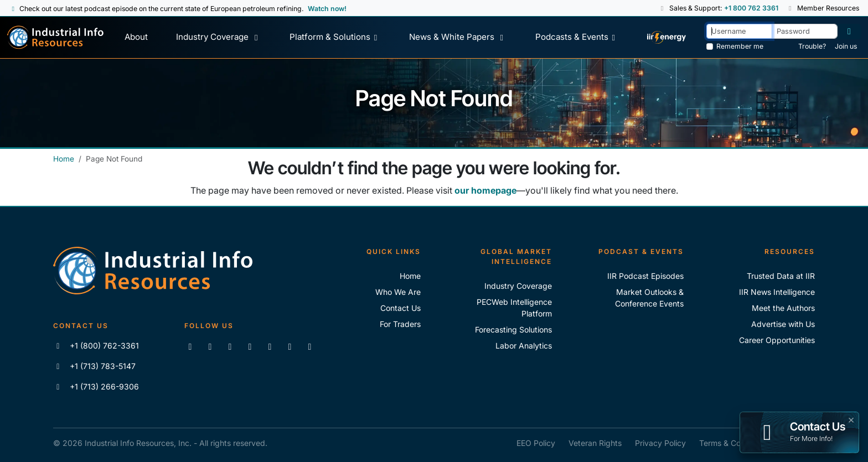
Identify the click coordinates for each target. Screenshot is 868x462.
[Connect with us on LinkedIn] (190, 346)
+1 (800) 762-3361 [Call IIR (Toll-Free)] (96, 346)
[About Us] (136, 37)
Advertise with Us (783, 324)
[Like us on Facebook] (210, 346)
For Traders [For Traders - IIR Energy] (400, 324)
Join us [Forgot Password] (846, 46)
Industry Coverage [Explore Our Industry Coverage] (518, 286)
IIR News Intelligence (777, 292)
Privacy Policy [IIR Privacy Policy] (660, 443)
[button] (663, 8)
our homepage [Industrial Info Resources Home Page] (485, 190)
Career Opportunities (777, 340)
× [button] (851, 419)
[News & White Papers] (458, 37)
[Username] (739, 31)
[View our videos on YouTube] (250, 346)
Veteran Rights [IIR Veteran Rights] (595, 443)
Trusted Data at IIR (781, 276)
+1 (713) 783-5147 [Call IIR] (94, 366)
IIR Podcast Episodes (645, 276)
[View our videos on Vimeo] (270, 346)
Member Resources (823, 8)
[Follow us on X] (230, 346)
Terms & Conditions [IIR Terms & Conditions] (734, 443)
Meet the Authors (783, 308)
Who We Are (398, 292)
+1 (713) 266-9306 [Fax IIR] (96, 386)
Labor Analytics (524, 346)
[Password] (805, 31)
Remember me (740, 46)
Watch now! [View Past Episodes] (327, 9)
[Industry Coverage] (219, 37)
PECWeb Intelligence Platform (514, 308)
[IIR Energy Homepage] (666, 37)
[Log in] (849, 32)
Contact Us (401, 308)
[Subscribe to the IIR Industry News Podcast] (290, 346)
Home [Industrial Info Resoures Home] (410, 276)
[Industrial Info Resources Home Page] (55, 37)
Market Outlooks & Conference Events (649, 298)
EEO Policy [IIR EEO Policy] (536, 443)
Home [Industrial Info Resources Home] (64, 159)
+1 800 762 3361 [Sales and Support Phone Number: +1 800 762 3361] (751, 8)
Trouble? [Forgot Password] (812, 46)
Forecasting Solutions (513, 329)
